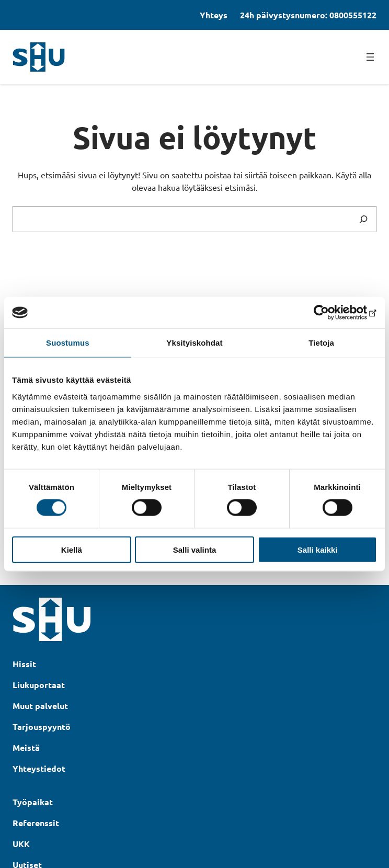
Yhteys (214, 15)
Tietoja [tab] (321, 343)
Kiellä (72, 549)
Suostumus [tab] (68, 343)
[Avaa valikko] (370, 57)
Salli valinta (195, 549)
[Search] (363, 219)
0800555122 (353, 15)
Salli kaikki (318, 549)
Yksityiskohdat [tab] (194, 343)
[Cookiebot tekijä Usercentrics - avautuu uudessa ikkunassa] (331, 313)
